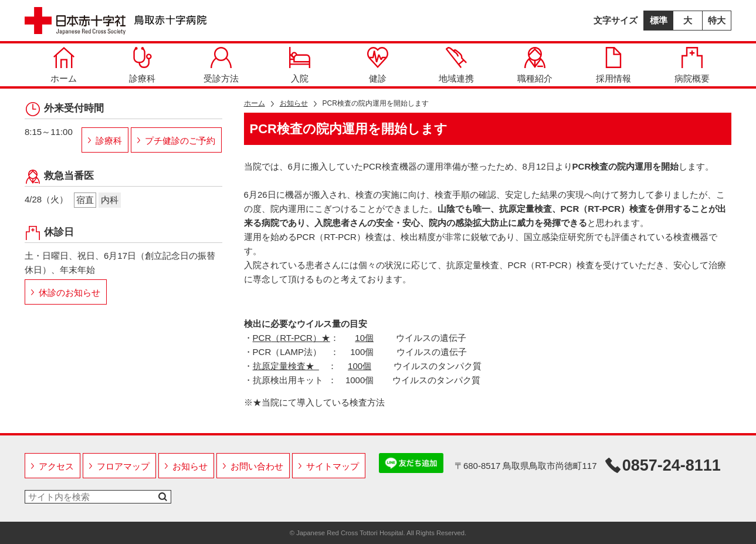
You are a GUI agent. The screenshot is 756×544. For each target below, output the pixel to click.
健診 (378, 65)
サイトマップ (333, 466)
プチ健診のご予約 (180, 141)
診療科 (142, 65)
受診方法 (221, 65)
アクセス (56, 466)
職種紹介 (535, 65)
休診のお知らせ (70, 293)
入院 (300, 65)
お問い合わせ (257, 466)
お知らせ (294, 103)
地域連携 (456, 65)
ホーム (64, 65)
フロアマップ (123, 466)
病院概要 (692, 65)
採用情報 (613, 65)
